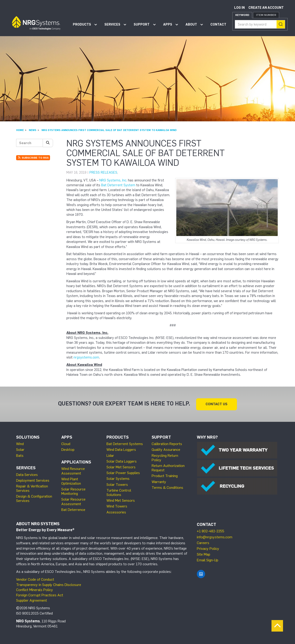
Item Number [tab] (266, 15)
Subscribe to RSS (33, 158)
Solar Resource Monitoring (73, 491)
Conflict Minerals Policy (35, 590)
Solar (20, 449)
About (191, 25)
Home (20, 130)
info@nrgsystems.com (215, 537)
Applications (76, 462)
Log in (239, 8)
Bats (20, 455)
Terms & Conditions (167, 487)
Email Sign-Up (208, 560)
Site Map (204, 554)
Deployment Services (33, 480)
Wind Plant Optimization (71, 481)
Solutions (28, 437)
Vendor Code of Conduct (35, 579)
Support (142, 25)
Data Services (27, 474)
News (33, 130)
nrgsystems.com (86, 357)
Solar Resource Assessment (73, 501)
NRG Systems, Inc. (113, 180)
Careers (203, 543)
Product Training (165, 476)
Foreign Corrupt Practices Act (40, 595)
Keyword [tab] (242, 15)
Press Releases (103, 172)
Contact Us (217, 404)
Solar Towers (117, 484)
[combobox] (260, 24)
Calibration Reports (167, 444)
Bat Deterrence (73, 509)
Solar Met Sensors (121, 467)
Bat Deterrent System (118, 185)
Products (82, 25)
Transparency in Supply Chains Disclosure (49, 584)
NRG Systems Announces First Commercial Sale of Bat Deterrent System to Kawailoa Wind (109, 130)
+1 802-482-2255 (211, 531)
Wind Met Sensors (121, 500)
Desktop (68, 449)
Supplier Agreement (32, 600)
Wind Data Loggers (121, 449)
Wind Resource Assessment (73, 471)
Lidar (110, 455)
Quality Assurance (166, 449)
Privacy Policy (208, 548)
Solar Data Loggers (122, 461)
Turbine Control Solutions (119, 492)
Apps (168, 25)
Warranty (159, 482)
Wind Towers (117, 506)
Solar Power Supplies (123, 473)
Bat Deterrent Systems (125, 444)
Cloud (66, 444)
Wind (20, 444)
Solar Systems (118, 478)
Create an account (266, 8)
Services (112, 25)
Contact (218, 25)
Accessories (116, 512)
